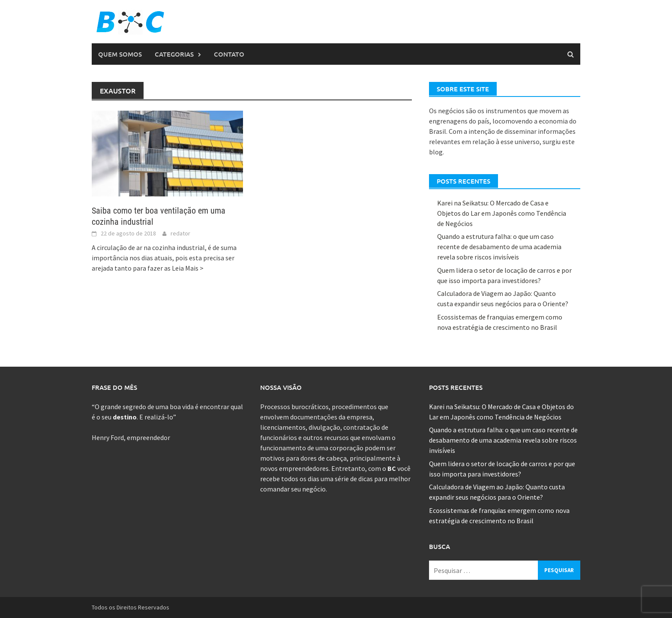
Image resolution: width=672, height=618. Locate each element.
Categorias (174, 54)
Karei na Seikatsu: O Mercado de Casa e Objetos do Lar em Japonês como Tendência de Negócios (502, 213)
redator (180, 233)
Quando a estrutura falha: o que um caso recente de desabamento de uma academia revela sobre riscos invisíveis (499, 247)
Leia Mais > (188, 268)
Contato (229, 54)
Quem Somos (120, 54)
